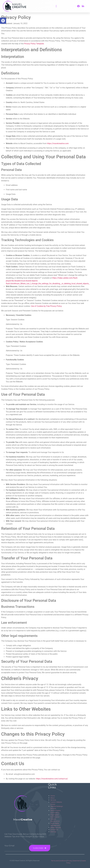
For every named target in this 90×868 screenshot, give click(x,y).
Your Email (9, 846)
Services (53, 800)
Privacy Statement (74, 861)
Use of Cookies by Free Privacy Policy (46, 306)
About (52, 798)
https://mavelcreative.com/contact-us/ (52, 779)
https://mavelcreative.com (58, 143)
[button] (56, 6)
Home (53, 796)
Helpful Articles (56, 827)
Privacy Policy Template (34, 44)
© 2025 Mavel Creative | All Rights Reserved (25, 861)
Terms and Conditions (59, 861)
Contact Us (54, 830)
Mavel (23, 820)
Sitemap (53, 832)
